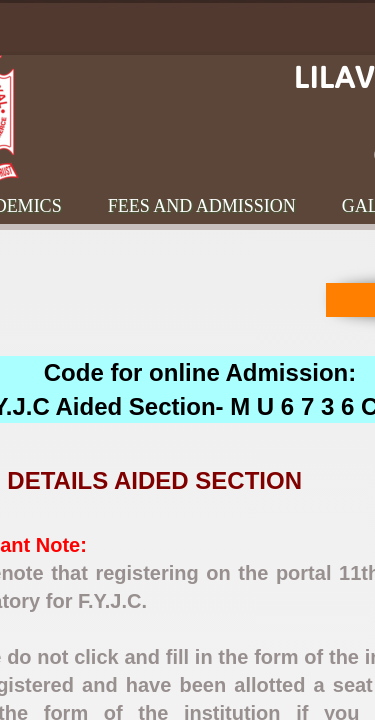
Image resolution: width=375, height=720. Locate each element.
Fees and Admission (202, 206)
